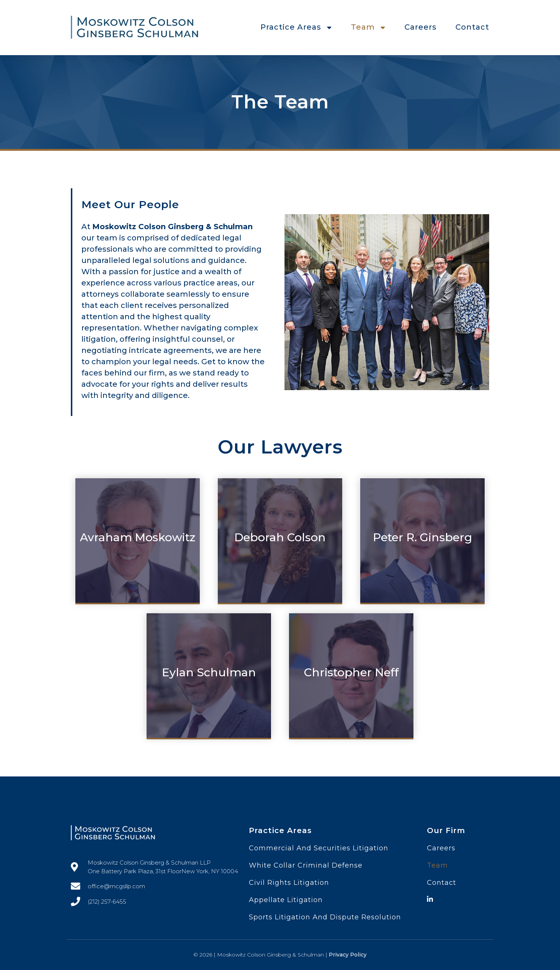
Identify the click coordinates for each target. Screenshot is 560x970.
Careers (421, 27)
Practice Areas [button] (296, 27)
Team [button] (368, 27)
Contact (472, 27)
